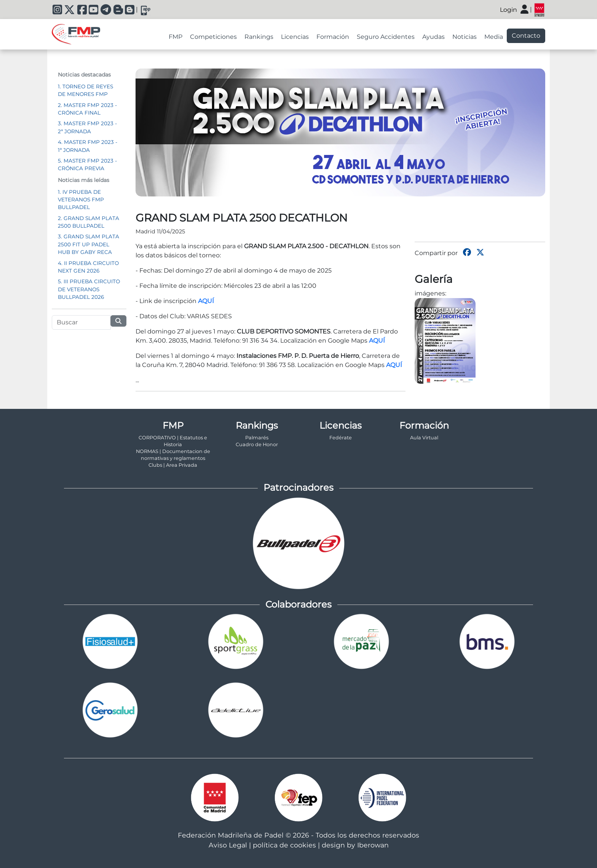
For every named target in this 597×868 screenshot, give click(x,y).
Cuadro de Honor (257, 444)
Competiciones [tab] (213, 37)
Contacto (526, 36)
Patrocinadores (298, 487)
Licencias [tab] (295, 37)
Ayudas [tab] (433, 37)
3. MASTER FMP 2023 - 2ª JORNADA (87, 127)
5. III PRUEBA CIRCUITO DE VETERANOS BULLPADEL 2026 (89, 289)
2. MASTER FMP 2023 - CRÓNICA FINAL (87, 109)
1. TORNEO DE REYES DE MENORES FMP (85, 90)
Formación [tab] (333, 37)
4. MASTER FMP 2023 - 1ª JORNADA (88, 146)
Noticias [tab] (465, 37)
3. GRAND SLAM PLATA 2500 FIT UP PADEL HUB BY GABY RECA (89, 244)
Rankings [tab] (259, 37)
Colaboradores (298, 604)
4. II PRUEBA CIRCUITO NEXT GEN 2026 (88, 267)
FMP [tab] (176, 37)
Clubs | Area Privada (173, 465)
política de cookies (284, 845)
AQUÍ (206, 301)
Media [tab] (494, 37)
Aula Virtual (424, 438)
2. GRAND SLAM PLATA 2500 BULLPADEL (89, 222)
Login (508, 10)
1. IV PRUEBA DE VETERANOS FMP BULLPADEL (81, 200)
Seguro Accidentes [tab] (386, 37)
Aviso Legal (228, 845)
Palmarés (257, 438)
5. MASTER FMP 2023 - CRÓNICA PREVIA (87, 164)
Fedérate (341, 438)
